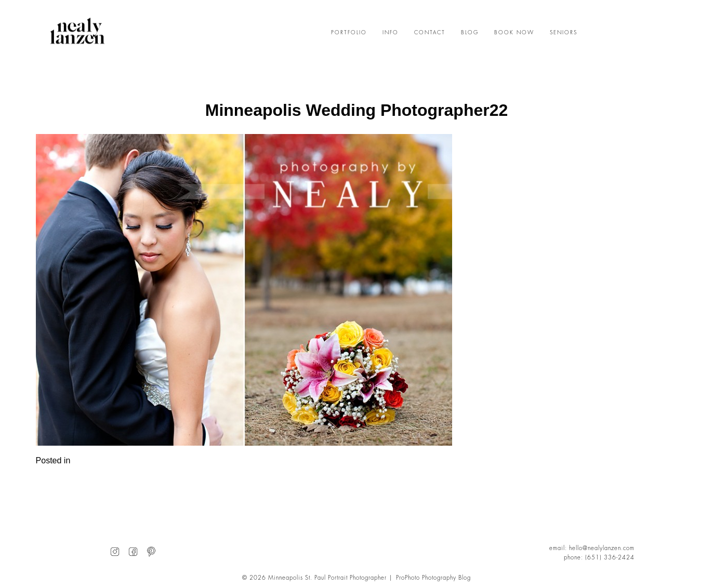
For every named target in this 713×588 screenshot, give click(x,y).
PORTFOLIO (349, 33)
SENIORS (564, 33)
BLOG (470, 33)
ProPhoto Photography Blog (433, 578)
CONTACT (430, 33)
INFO (391, 33)
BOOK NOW (514, 33)
